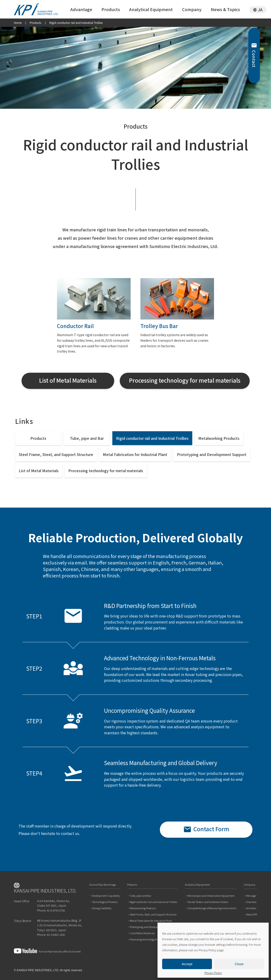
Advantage (81, 9)
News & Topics (225, 9)
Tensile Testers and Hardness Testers (208, 902)
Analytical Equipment (151, 9)
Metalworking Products (219, 438)
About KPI (252, 914)
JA (260, 9)
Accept (187, 964)
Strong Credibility (102, 908)
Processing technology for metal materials (106, 471)
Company (192, 9)
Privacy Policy (213, 973)
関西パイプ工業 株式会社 (39, 9)
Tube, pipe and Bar (87, 438)
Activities (251, 908)
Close (239, 964)
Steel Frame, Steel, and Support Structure (56, 454)
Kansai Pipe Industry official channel (47, 951)
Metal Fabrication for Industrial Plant (135, 454)
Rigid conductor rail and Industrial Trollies (152, 438)
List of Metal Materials (39, 471)
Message (251, 896)
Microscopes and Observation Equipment (211, 896)
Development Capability (106, 896)
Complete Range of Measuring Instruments (212, 908)
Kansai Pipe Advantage (103, 885)
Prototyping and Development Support (212, 454)
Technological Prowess (105, 902)
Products (111, 9)
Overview (251, 902)
